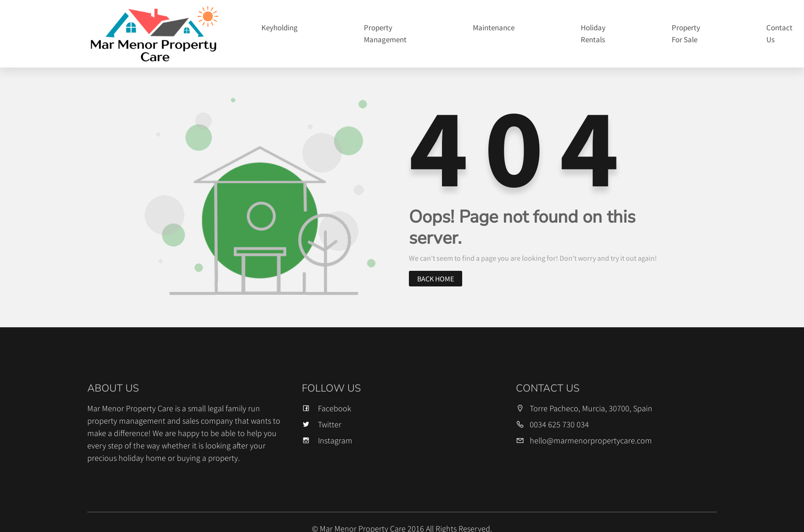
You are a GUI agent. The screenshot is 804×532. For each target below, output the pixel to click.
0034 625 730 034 (559, 424)
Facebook (326, 408)
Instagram (327, 440)
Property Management (385, 34)
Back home (436, 279)
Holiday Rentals (593, 34)
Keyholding (280, 28)
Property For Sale (686, 34)
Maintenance (494, 28)
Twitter (322, 424)
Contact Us (779, 34)
